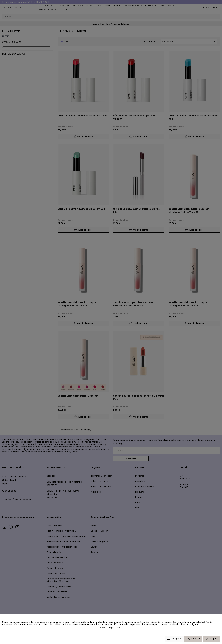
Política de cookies (51, 624)
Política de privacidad (111, 627)
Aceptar (211, 639)
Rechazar (193, 639)
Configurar (174, 639)
